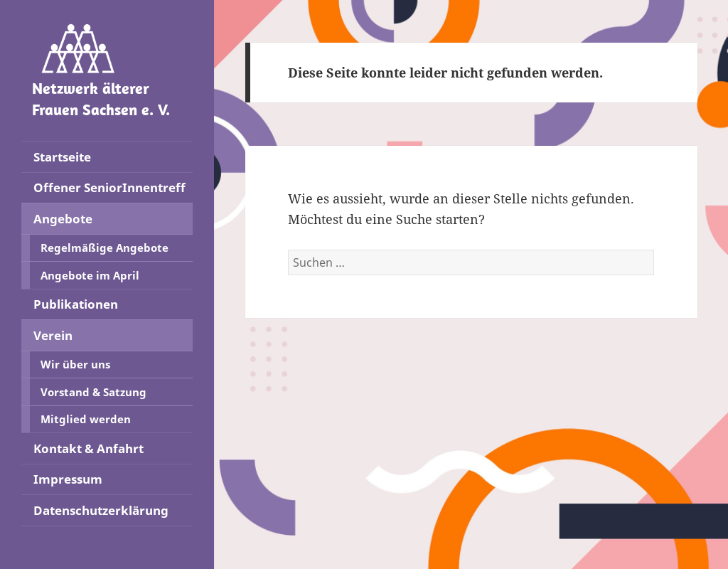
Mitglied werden (86, 419)
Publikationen (76, 304)
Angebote (63, 219)
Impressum (68, 479)
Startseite (62, 157)
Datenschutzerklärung (101, 510)
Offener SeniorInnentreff (109, 187)
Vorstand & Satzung (93, 392)
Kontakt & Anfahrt (89, 448)
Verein (53, 335)
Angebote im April (90, 275)
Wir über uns (75, 364)
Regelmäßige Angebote (105, 248)
